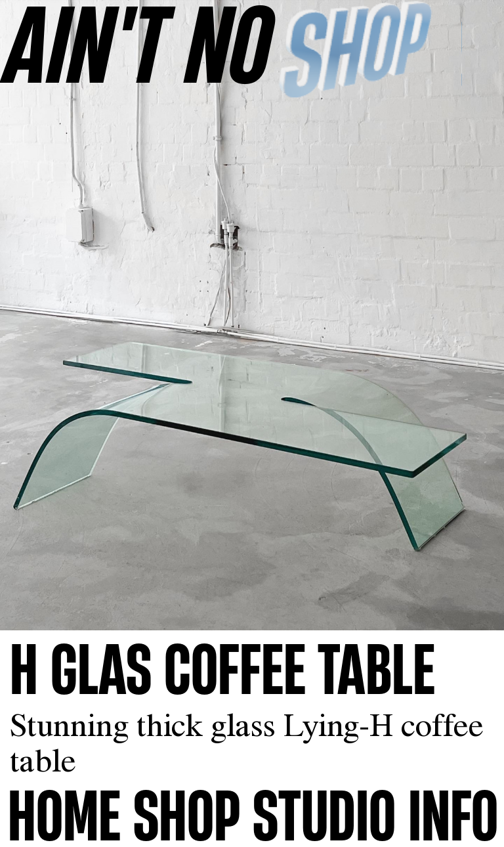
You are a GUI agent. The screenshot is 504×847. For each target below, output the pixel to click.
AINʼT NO (139, 43)
